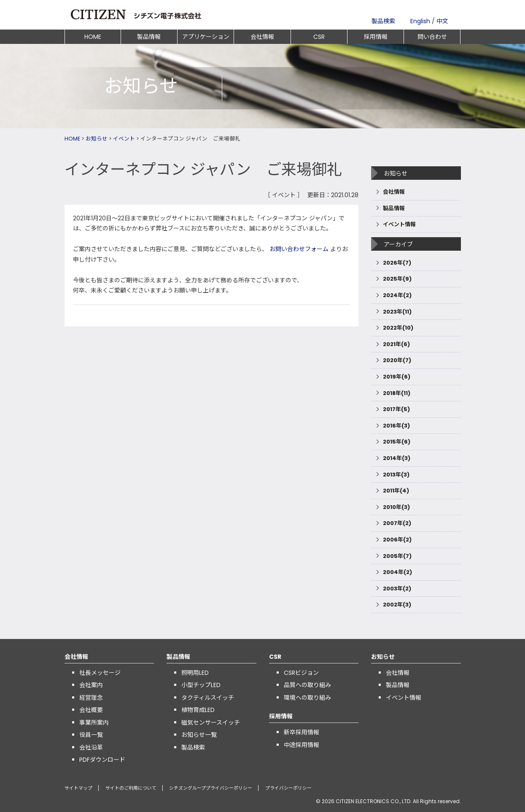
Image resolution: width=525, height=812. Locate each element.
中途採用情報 (302, 745)
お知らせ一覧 (199, 735)
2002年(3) (397, 605)
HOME (93, 37)
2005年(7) (397, 556)
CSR (319, 37)
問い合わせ (432, 37)
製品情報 (149, 37)
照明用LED (195, 673)
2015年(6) (397, 442)
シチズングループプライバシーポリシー (210, 788)
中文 (442, 21)
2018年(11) (397, 393)
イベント (124, 139)
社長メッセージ (100, 673)
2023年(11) (397, 312)
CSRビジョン (301, 673)
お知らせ (97, 139)
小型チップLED (201, 685)
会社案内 (91, 685)
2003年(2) (397, 589)
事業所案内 (94, 723)
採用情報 (376, 37)
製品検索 (383, 21)
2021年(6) (396, 344)
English (420, 21)
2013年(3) (396, 475)
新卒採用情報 (302, 732)
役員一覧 (91, 735)
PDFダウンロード (102, 760)
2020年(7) (397, 360)
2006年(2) (397, 540)
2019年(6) (397, 377)
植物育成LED (198, 710)
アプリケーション (206, 37)
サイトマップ (78, 788)
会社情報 (262, 37)
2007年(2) (397, 523)
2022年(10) (398, 328)
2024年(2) (397, 295)
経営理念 (91, 698)
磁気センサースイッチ (211, 723)
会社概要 (91, 710)
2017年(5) (396, 409)
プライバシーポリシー (288, 788)
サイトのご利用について (131, 788)
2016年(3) (396, 426)
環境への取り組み (307, 698)
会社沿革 (91, 747)
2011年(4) (396, 491)
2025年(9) (397, 279)
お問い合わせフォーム (299, 249)
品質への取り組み (307, 685)
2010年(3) (396, 507)
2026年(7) (397, 263)
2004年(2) (397, 572)
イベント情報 (399, 224)
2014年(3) (397, 458)
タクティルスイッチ (208, 698)
